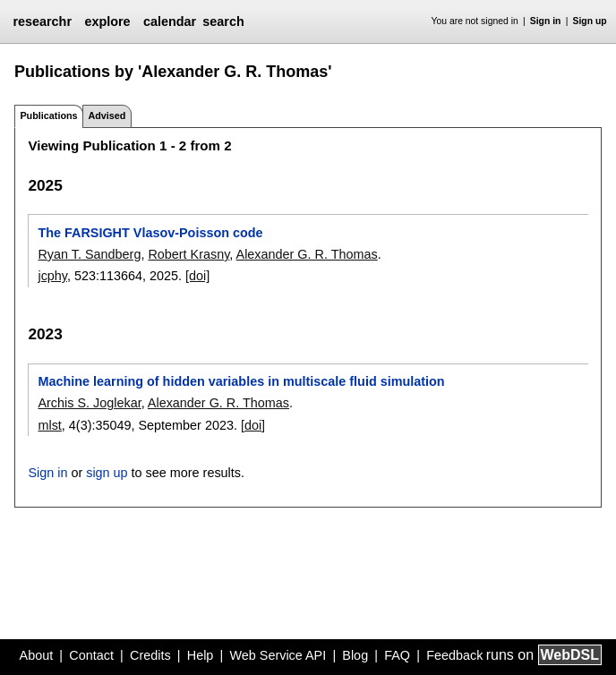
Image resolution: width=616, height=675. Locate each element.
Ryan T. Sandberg (89, 254)
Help (201, 655)
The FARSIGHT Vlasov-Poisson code (150, 233)
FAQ (397, 655)
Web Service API (278, 655)
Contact (91, 655)
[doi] (197, 276)
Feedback (454, 655)
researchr (42, 21)
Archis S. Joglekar (89, 403)
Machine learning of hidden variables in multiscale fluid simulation (241, 381)
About (37, 655)
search (223, 21)
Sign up (590, 21)
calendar (170, 21)
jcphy (52, 276)
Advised (107, 115)
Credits (150, 655)
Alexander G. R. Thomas (307, 254)
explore (107, 21)
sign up (107, 473)
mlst (49, 425)
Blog (355, 655)
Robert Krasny (188, 254)
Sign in (546, 21)
